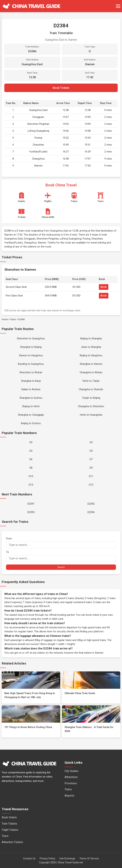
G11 (91, 476)
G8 (31, 468)
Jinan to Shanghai (91, 347)
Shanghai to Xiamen (91, 364)
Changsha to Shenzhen (91, 406)
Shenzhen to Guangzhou (31, 339)
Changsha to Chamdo (91, 389)
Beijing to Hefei (31, 406)
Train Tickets (9, 824)
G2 (31, 442)
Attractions (71, 777)
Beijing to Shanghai (91, 339)
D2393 (31, 512)
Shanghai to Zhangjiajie (31, 415)
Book (104, 287)
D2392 (91, 504)
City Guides (71, 771)
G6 (31, 459)
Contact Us (29, 859)
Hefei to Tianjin (91, 381)
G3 (91, 442)
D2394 (91, 512)
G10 (31, 476)
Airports (69, 796)
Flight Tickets (10, 830)
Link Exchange (67, 859)
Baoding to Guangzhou (31, 364)
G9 (91, 468)
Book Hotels (9, 817)
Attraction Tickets (12, 842)
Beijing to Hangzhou (91, 356)
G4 (31, 451)
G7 (91, 459)
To (61, 556)
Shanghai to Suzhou (31, 398)
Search (61, 567)
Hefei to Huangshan (91, 415)
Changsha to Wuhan (91, 372)
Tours (5, 836)
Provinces (71, 783)
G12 (31, 485)
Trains (13, 319)
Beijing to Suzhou (31, 423)
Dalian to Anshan (31, 389)
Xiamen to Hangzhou (31, 356)
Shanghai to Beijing (31, 347)
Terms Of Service (89, 859)
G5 (91, 451)
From (61, 543)
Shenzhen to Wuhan (31, 372)
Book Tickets (61, 88)
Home (5, 319)
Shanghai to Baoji (31, 381)
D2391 (31, 504)
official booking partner (62, 615)
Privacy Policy (47, 859)
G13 (91, 485)
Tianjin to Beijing (91, 398)
